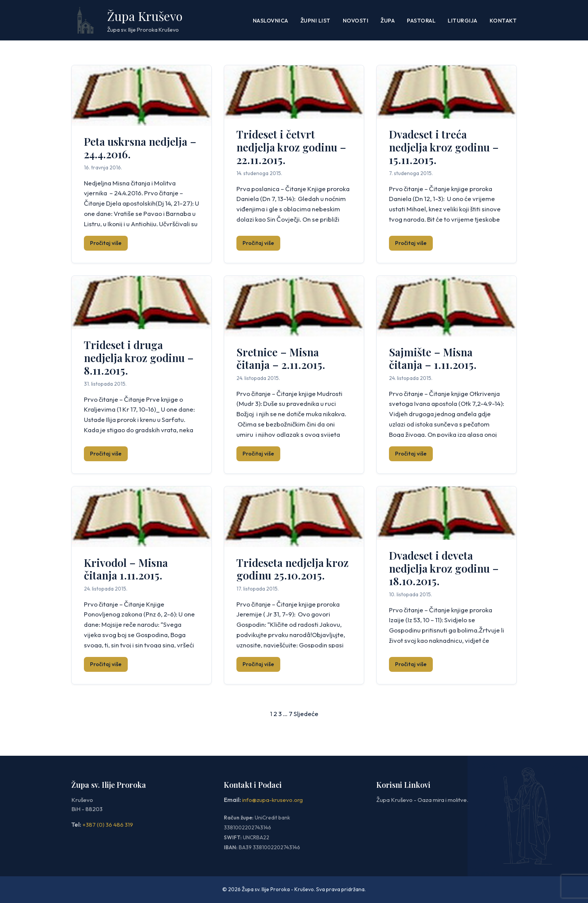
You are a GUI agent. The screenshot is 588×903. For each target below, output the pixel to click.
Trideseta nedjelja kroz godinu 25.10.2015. (292, 569)
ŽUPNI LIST (316, 21)
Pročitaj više (106, 243)
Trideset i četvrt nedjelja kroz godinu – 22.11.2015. (291, 147)
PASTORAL (421, 21)
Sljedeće (306, 714)
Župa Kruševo (145, 16)
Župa (388, 21)
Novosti (356, 21)
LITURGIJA (463, 21)
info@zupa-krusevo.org (272, 800)
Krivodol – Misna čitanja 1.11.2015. (126, 569)
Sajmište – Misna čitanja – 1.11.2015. (433, 358)
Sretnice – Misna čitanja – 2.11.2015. (281, 358)
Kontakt (503, 21)
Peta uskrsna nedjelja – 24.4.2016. (140, 148)
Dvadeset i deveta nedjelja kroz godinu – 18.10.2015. (444, 568)
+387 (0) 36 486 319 (108, 825)
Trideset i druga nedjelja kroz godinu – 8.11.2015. (139, 357)
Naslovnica (271, 21)
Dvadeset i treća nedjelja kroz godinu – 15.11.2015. (444, 147)
